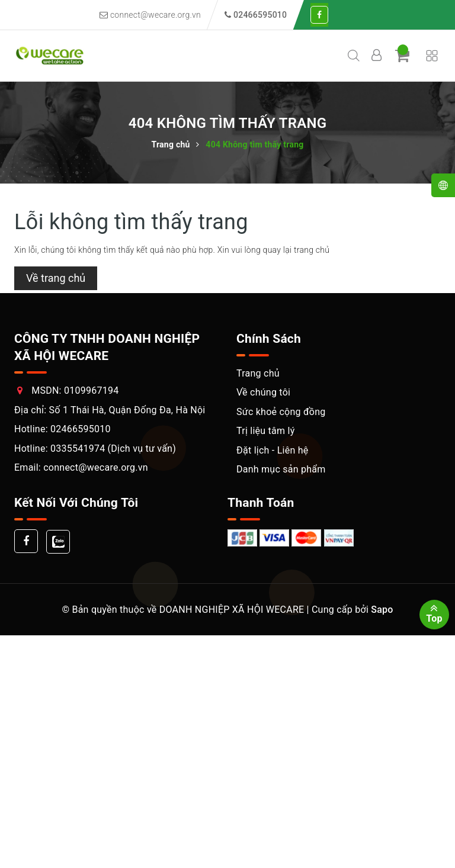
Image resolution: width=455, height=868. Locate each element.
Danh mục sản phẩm (281, 469)
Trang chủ (258, 373)
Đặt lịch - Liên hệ (273, 450)
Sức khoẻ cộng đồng (281, 412)
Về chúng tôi (263, 392)
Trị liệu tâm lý (265, 431)
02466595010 (81, 429)
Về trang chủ (56, 278)
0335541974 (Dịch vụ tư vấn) (113, 449)
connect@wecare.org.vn (150, 15)
